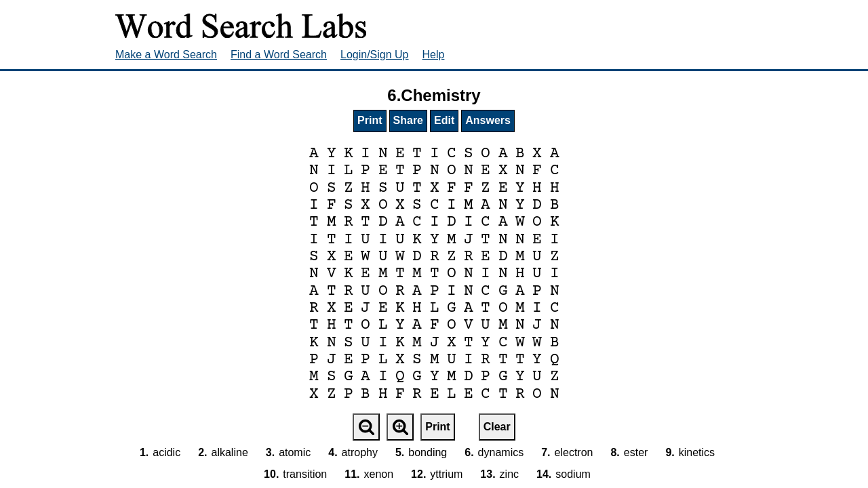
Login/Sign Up (375, 55)
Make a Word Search (166, 55)
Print (370, 120)
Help (434, 55)
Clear (497, 427)
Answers (488, 120)
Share (408, 120)
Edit (444, 120)
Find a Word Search (279, 55)
